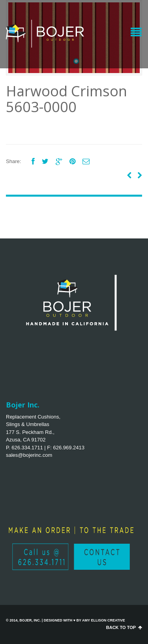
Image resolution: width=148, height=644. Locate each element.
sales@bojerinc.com (29, 455)
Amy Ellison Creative (104, 620)
